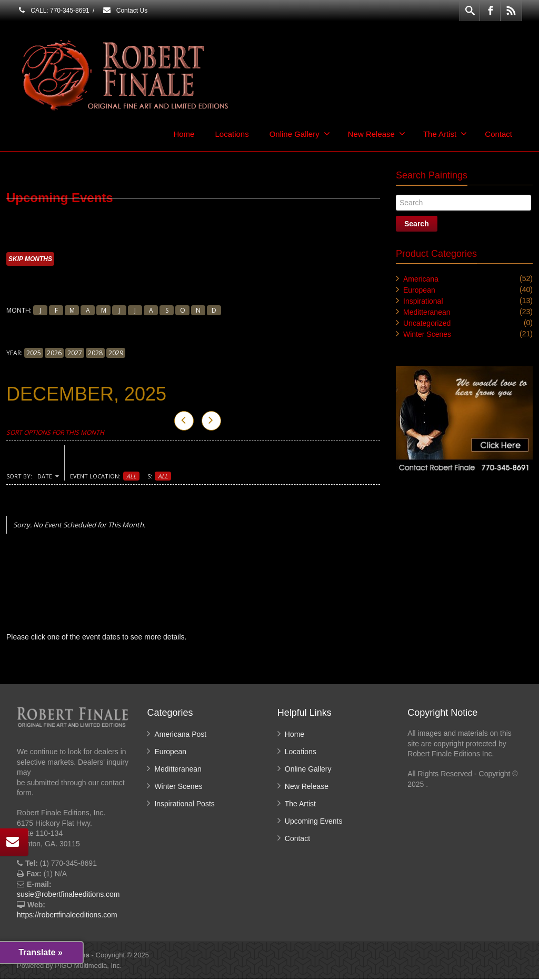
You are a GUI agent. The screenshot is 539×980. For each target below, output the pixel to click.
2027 (75, 353)
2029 (116, 353)
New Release (377, 134)
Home (184, 134)
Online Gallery (300, 134)
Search (417, 224)
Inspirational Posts (184, 805)
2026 (54, 353)
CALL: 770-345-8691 (53, 11)
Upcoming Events (314, 822)
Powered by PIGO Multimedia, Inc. (69, 967)
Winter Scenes (427, 334)
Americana (421, 279)
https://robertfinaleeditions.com (67, 916)
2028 (95, 353)
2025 (34, 353)
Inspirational (423, 301)
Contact (498, 134)
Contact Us (125, 11)
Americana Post (180, 735)
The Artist (445, 134)
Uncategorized (427, 323)
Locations (232, 134)
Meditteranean (427, 312)
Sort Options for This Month (55, 433)
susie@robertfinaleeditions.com (68, 895)
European (419, 290)
